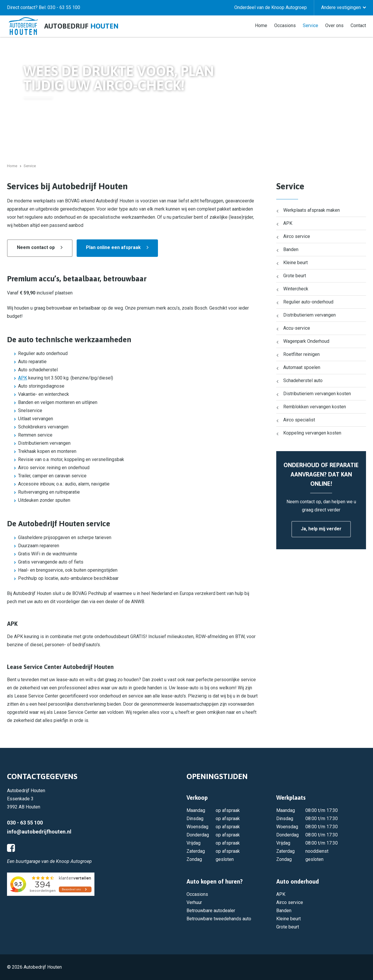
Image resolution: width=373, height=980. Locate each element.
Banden (291, 249)
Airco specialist (299, 420)
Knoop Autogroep (74, 861)
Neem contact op (36, 247)
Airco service (297, 236)
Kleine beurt (295, 263)
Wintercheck (296, 289)
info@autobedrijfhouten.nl (39, 832)
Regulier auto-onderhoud (308, 302)
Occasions (285, 25)
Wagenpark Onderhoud (306, 341)
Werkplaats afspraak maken (312, 210)
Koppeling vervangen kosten (312, 433)
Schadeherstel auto (303, 380)
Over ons (334, 25)
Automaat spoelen (302, 367)
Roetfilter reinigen (301, 354)
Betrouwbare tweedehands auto (219, 919)
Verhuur (194, 902)
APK (23, 378)
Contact (358, 25)
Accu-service (297, 328)
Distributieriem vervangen (309, 315)
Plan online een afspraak (113, 247)
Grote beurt (295, 276)
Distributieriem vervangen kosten (317, 394)
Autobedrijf (81, 26)
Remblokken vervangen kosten (315, 407)
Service (310, 25)
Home (261, 25)
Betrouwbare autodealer (211, 911)
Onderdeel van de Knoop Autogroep (271, 7)
